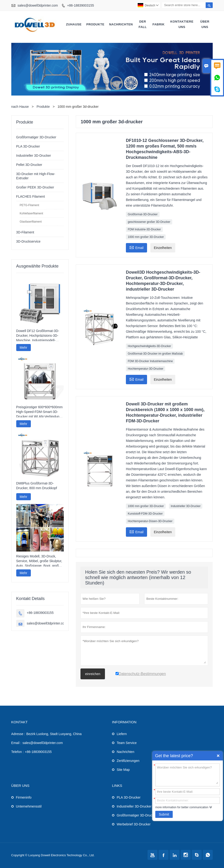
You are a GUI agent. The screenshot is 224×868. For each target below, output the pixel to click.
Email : (16, 743)
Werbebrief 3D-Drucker (134, 824)
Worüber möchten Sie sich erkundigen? (188, 775)
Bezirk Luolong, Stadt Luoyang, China (54, 734)
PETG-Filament (30, 205)
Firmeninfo (24, 797)
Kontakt (20, 722)
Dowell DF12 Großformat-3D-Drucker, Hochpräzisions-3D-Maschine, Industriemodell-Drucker (38, 336)
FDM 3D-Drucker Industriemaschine (150, 361)
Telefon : (18, 752)
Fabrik (158, 24)
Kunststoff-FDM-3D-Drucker (145, 514)
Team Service (127, 743)
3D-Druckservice (28, 241)
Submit (164, 814)
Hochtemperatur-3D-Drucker (146, 369)
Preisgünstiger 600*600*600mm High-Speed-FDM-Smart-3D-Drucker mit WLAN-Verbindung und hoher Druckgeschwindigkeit (40, 412)
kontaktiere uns (182, 24)
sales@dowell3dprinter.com (38, 5)
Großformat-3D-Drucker (143, 214)
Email (136, 247)
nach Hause (20, 107)
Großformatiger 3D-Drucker (36, 137)
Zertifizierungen (128, 761)
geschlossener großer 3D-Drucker (149, 222)
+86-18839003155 (80, 5)
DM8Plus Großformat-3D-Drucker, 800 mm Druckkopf (37, 486)
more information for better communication (182, 807)
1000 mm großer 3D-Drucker (146, 237)
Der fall (143, 24)
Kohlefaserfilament (31, 213)
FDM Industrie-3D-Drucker (144, 229)
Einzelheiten (163, 248)
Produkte (95, 24)
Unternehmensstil (29, 806)
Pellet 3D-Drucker (29, 165)
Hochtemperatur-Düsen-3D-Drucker (150, 521)
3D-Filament (25, 232)
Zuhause (74, 24)
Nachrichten (121, 24)
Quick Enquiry (218, 756)
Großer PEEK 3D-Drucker (35, 187)
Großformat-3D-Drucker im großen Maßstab (155, 354)
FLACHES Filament (31, 196)
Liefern (122, 734)
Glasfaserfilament (31, 222)
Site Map (123, 770)
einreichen (93, 674)
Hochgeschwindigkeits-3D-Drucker (149, 346)
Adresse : (18, 734)
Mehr (24, 348)
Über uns (205, 24)
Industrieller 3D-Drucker (186, 506)
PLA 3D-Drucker (28, 146)
